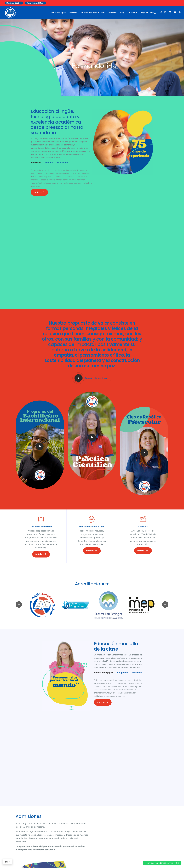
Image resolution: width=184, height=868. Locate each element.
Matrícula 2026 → (14, 3)
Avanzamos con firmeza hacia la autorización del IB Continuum (111, 818)
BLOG (21, 785)
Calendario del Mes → (36, 3)
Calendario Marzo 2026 (32, 825)
